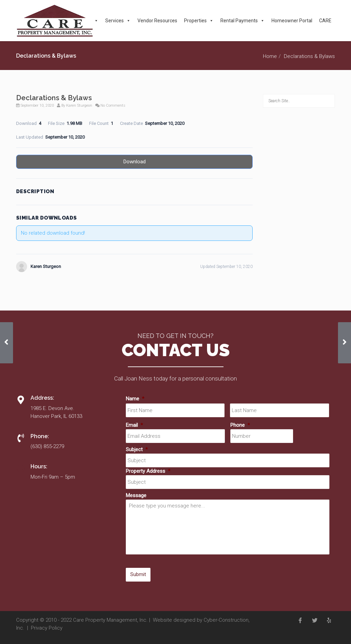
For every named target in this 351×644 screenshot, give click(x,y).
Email (134, 425)
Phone (240, 425)
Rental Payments (243, 21)
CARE (325, 21)
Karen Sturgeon (79, 106)
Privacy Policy (47, 628)
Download (135, 162)
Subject (137, 449)
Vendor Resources (157, 21)
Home (270, 56)
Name (135, 399)
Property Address (148, 471)
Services (118, 21)
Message (136, 495)
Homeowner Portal (292, 21)
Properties (199, 21)
